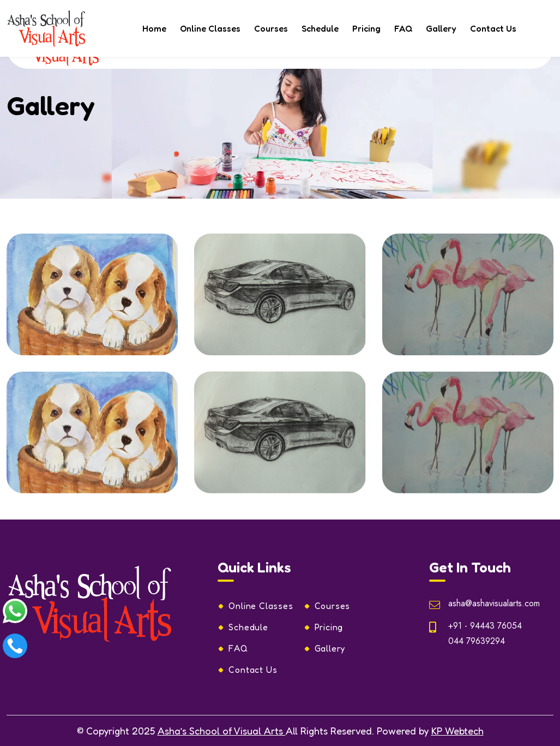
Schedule (320, 28)
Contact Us (493, 28)
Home (154, 28)
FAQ (403, 28)
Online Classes (210, 28)
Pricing (366, 28)
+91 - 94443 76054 (485, 626)
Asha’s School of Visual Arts (222, 731)
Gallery (441, 28)
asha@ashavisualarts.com (494, 603)
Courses (271, 28)
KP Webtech (457, 731)
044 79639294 (477, 641)
